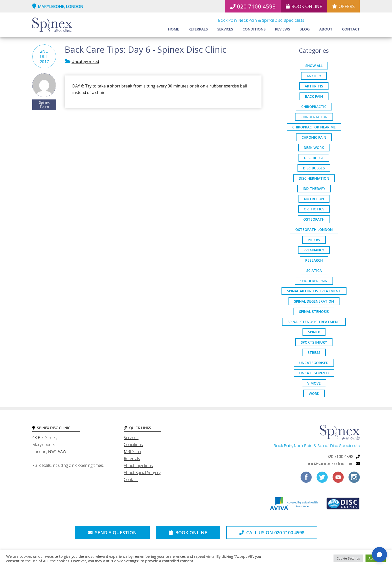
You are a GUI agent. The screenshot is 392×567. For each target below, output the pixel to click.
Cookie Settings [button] (348, 558)
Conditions (254, 29)
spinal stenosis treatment (314, 322)
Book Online (304, 6)
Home (173, 29)
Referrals (198, 29)
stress (314, 352)
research (314, 260)
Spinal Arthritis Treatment (314, 291)
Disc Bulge (314, 158)
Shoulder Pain (314, 281)
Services (225, 29)
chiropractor (314, 117)
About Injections (138, 466)
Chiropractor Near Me (314, 127)
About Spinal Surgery (142, 473)
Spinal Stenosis (314, 311)
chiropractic (314, 107)
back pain (314, 96)
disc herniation (314, 178)
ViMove (314, 383)
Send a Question (112, 533)
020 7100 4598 (253, 6)
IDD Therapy (314, 189)
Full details (41, 465)
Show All (314, 66)
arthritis (314, 86)
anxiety (314, 76)
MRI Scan (132, 452)
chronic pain (314, 137)
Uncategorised (314, 363)
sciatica (314, 271)
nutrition (314, 199)
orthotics (314, 209)
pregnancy (314, 250)
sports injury (314, 342)
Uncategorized (85, 61)
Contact (351, 29)
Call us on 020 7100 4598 (272, 533)
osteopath (314, 219)
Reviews (282, 29)
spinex (314, 332)
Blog (305, 29)
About (326, 29)
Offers (343, 6)
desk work (314, 148)
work (314, 393)
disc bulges (314, 168)
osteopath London (314, 230)
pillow (314, 240)
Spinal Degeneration (314, 301)
